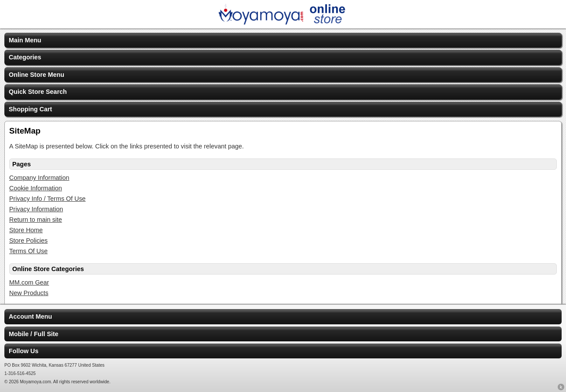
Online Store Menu (36, 75)
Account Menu (30, 316)
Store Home (26, 230)
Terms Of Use (28, 251)
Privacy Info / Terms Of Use (47, 199)
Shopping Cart (30, 109)
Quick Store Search (38, 92)
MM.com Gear (29, 282)
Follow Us (24, 351)
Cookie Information (36, 188)
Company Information (39, 178)
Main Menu (25, 40)
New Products (29, 293)
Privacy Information (36, 209)
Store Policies (28, 241)
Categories (25, 57)
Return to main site (36, 220)
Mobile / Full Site (34, 334)
